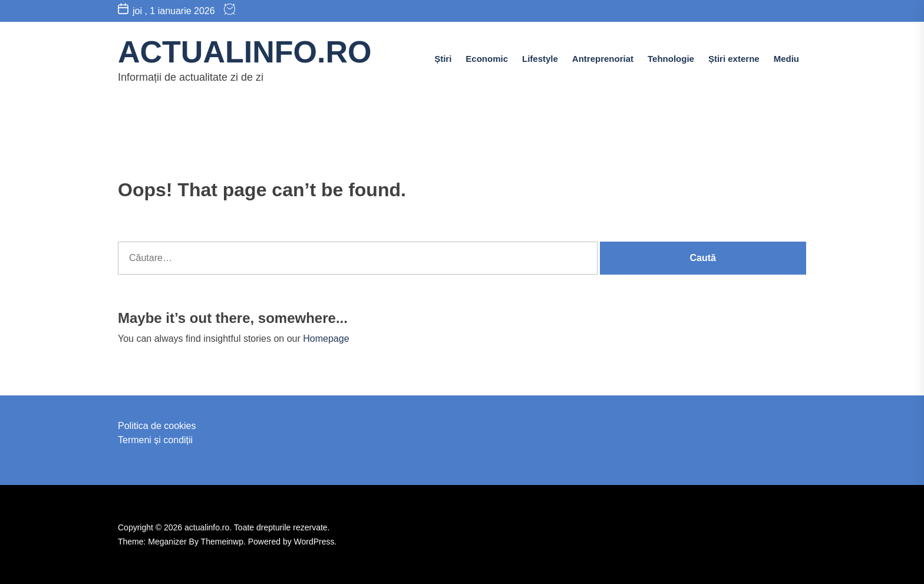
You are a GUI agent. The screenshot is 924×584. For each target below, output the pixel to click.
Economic (487, 59)
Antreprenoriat (603, 59)
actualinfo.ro (245, 52)
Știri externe (734, 59)
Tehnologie (671, 59)
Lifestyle (540, 59)
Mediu (786, 59)
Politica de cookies (157, 426)
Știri (443, 59)
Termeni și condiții (155, 440)
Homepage (326, 339)
